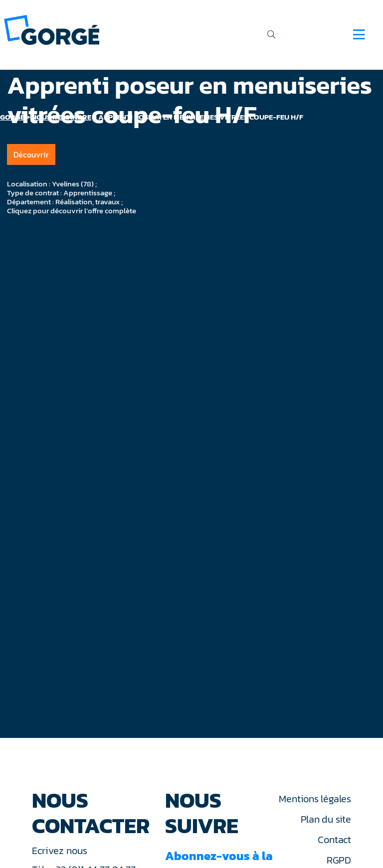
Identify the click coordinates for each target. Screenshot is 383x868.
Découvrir (31, 154)
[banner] (52, 29)
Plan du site (326, 819)
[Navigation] (359, 34)
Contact (334, 840)
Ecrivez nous (61, 851)
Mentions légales (315, 799)
